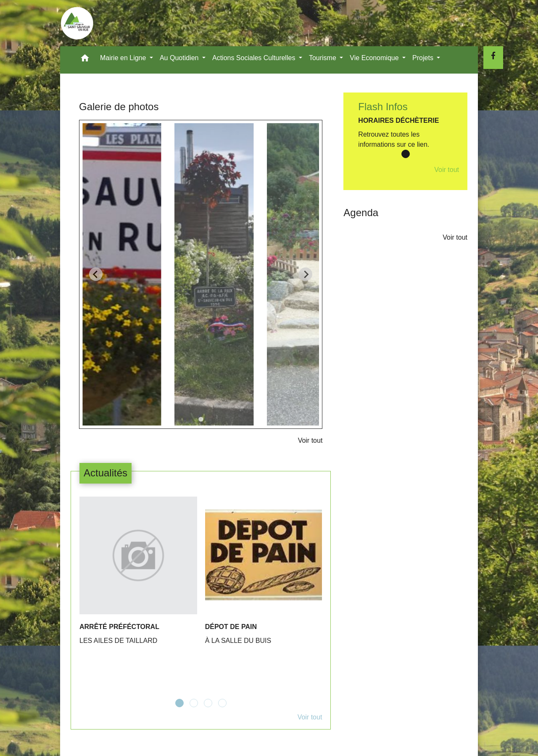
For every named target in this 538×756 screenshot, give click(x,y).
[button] (85, 60)
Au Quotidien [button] (180, 58)
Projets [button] (424, 58)
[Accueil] (77, 23)
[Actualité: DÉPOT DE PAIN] (264, 575)
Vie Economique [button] (375, 58)
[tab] (201, 419)
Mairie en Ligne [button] (124, 58)
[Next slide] (306, 274)
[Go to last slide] (96, 274)
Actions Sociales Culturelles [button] (255, 58)
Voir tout (310, 440)
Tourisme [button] (323, 58)
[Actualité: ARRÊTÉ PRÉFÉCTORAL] (138, 575)
